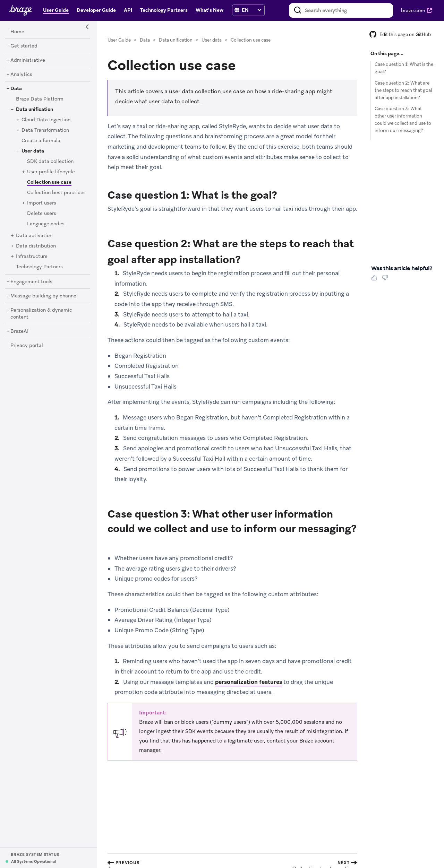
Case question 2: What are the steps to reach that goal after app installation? (403, 90)
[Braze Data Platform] (40, 99)
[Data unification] (35, 110)
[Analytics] (21, 75)
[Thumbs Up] (376, 280)
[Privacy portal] (27, 346)
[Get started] (24, 46)
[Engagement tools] (31, 282)
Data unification (176, 40)
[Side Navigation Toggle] (87, 27)
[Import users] (42, 203)
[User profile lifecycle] (51, 172)
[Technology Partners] (39, 267)
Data (145, 40)
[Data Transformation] (45, 130)
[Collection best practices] (56, 193)
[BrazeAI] (19, 331)
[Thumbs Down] (386, 280)
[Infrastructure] (32, 257)
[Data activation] (34, 236)
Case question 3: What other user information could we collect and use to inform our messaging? (403, 119)
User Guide (119, 40)
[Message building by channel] (44, 296)
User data (212, 40)
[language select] (251, 10)
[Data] (16, 89)
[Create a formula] (41, 141)
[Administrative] (28, 60)
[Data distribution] (36, 246)
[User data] (33, 151)
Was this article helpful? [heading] (402, 268)
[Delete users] (42, 214)
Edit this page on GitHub (400, 34)
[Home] (17, 32)
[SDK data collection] (50, 162)
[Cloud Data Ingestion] (46, 120)
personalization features (249, 682)
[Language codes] (46, 224)
